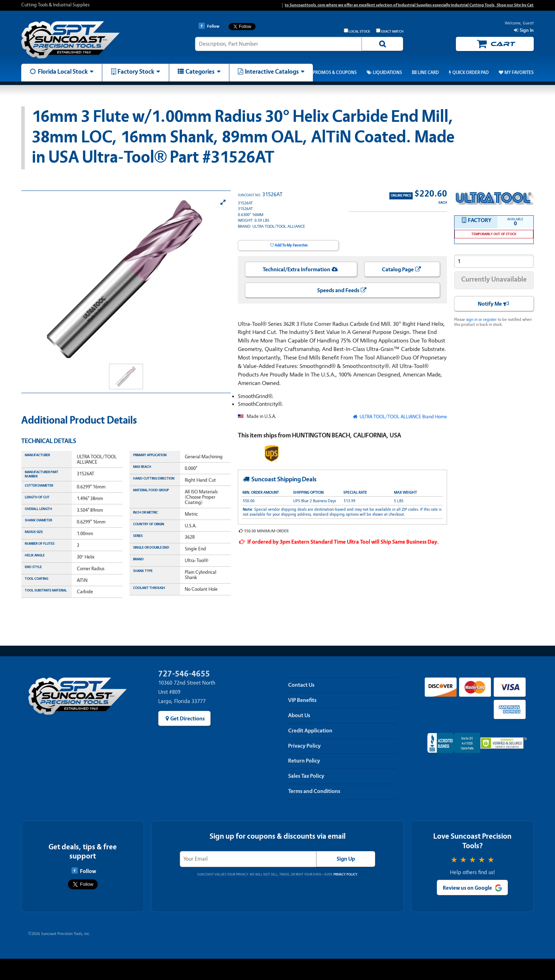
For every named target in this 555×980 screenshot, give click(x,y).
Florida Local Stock (63, 72)
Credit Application (310, 731)
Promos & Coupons (335, 73)
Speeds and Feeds (338, 290)
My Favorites (519, 73)
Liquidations (387, 73)
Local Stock (357, 31)
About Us (299, 715)
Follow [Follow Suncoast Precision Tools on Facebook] (84, 871)
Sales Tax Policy (306, 776)
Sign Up (346, 859)
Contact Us (301, 685)
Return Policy (304, 761)
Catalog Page (398, 270)
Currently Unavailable (494, 279)
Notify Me (490, 304)
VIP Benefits (302, 700)
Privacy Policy (304, 746)
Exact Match (390, 31)
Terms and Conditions (314, 791)
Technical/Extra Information (296, 270)
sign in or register (481, 319)
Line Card (428, 73)
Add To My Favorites (291, 245)
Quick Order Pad (471, 73)
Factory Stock (136, 72)
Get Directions (187, 719)
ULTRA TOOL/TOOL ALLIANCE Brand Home (403, 417)
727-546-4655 (184, 674)
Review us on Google (467, 888)
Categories (200, 72)
